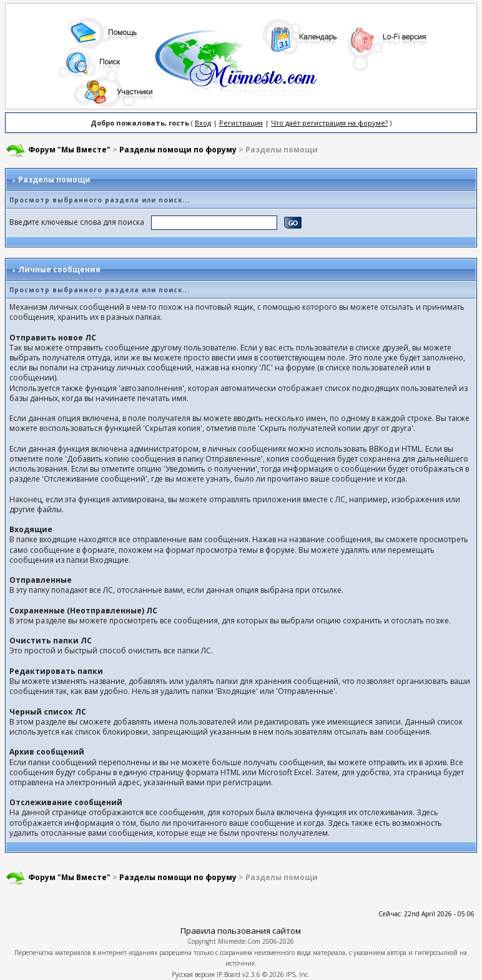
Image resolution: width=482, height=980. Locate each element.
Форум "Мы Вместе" (69, 150)
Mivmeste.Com (239, 941)
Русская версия (193, 974)
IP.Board (229, 974)
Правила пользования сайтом (241, 931)
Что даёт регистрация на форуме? (329, 123)
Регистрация (241, 123)
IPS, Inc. (298, 974)
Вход (203, 123)
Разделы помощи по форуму (178, 150)
